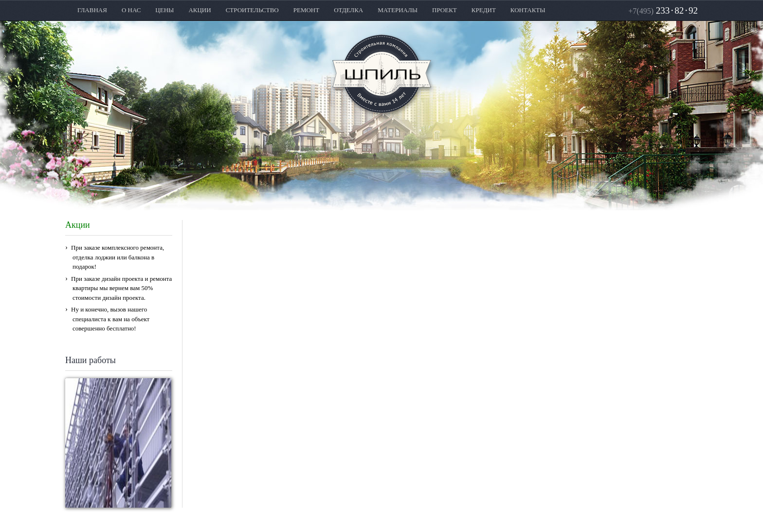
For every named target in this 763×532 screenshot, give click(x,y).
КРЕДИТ (484, 10)
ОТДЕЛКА (348, 10)
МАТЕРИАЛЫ (398, 10)
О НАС (131, 10)
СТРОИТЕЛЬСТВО (252, 10)
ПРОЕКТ (445, 10)
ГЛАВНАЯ (92, 10)
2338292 (663, 10)
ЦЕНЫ (164, 10)
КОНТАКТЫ (528, 10)
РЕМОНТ (306, 10)
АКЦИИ (200, 10)
